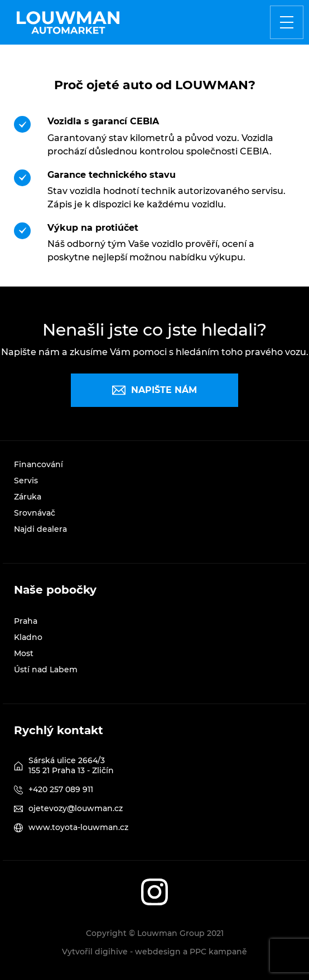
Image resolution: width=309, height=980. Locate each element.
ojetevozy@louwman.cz (76, 808)
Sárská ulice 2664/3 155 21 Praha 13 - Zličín (71, 765)
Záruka (28, 497)
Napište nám (154, 390)
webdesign (158, 952)
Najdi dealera (40, 529)
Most (24, 653)
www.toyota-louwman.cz (78, 827)
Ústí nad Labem (46, 669)
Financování (38, 464)
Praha (26, 621)
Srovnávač (35, 513)
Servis (26, 481)
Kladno (28, 637)
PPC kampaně (218, 952)
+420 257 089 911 (61, 789)
